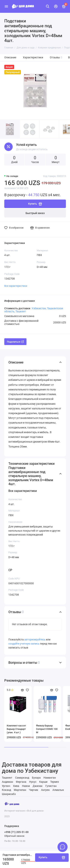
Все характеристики (16, 286)
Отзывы (56, 58)
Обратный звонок (14, 836)
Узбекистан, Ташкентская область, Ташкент (34, 310)
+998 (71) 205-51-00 (16, 832)
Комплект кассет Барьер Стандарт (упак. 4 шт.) (16, 729)
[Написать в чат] (63, 847)
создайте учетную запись (24, 644)
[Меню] (6, 6)
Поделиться (15, 342)
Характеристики (33, 58)
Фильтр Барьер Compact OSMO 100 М (47, 729)
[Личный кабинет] (56, 6)
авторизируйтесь (35, 640)
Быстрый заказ (35, 213)
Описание (10, 58)
